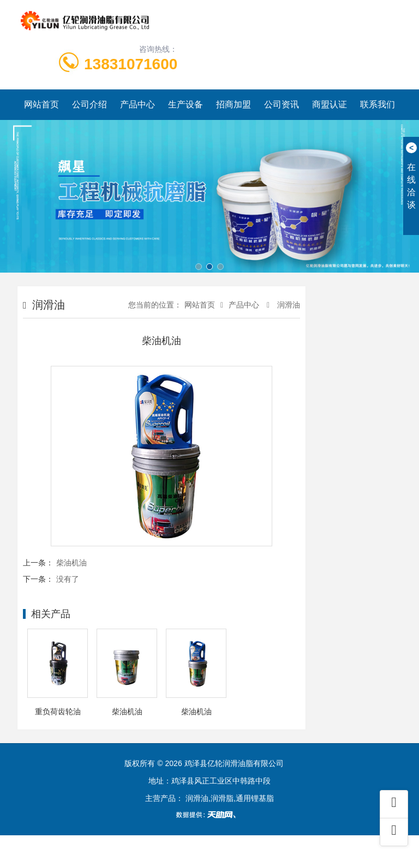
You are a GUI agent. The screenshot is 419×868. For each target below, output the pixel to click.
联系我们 (378, 104)
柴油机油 (71, 563)
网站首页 (41, 104)
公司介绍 (89, 104)
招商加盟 (234, 104)
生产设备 (185, 104)
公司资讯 (282, 104)
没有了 (68, 579)
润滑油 (288, 305)
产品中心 (137, 104)
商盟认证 (330, 104)
